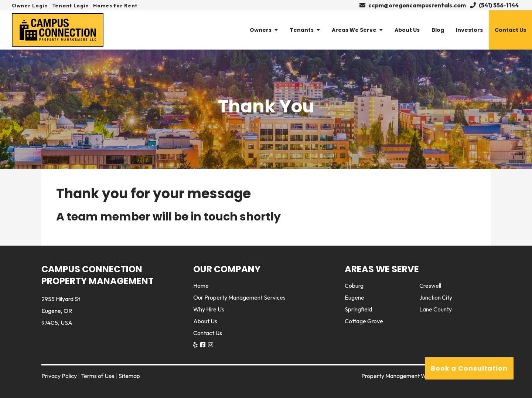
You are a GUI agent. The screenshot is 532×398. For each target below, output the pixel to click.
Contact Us (510, 30)
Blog (438, 30)
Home (201, 286)
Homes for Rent (115, 6)
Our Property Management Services (239, 297)
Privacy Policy (59, 376)
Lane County (436, 309)
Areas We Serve (357, 30)
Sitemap (129, 376)
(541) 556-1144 (494, 5)
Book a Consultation (469, 368)
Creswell (430, 286)
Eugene (354, 297)
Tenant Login (71, 6)
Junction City (436, 297)
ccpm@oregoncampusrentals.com (413, 5)
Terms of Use (98, 376)
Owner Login (30, 6)
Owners (264, 30)
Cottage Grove (364, 321)
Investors (469, 30)
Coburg (354, 286)
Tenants (305, 30)
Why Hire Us (209, 309)
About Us (407, 30)
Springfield (358, 309)
